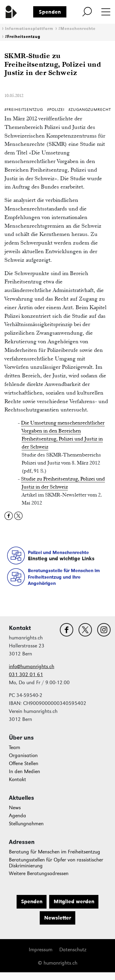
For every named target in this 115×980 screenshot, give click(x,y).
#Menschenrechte (77, 29)
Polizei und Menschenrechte (58, 552)
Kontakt (17, 779)
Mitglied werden (74, 901)
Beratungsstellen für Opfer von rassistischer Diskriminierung (56, 863)
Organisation (23, 755)
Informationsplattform (29, 29)
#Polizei (56, 110)
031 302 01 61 (26, 675)
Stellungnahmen (26, 824)
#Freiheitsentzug (23, 37)
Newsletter (58, 918)
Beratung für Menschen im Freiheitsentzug (55, 852)
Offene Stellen (24, 763)
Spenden (50, 12)
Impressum (41, 950)
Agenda (17, 816)
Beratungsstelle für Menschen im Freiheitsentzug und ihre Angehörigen (64, 577)
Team (15, 747)
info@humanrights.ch (32, 667)
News (15, 808)
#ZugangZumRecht (90, 110)
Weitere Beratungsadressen (39, 873)
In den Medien (24, 771)
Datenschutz (73, 950)
